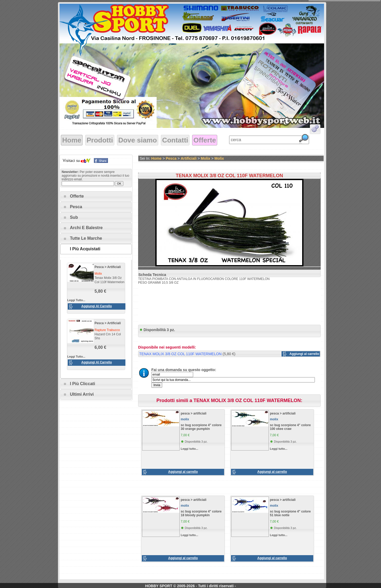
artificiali (114, 267)
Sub (74, 217)
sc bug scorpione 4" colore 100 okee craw (290, 427)
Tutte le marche (86, 238)
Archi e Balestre (86, 228)
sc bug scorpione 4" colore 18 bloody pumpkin (201, 513)
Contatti (175, 140)
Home (72, 140)
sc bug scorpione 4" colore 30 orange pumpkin (201, 427)
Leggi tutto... (76, 300)
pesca (99, 267)
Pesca (76, 207)
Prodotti (100, 140)
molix (206, 158)
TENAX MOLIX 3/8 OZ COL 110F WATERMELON (180, 354)
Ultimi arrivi (82, 394)
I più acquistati (85, 249)
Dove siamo (138, 140)
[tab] (96, 196)
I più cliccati (82, 384)
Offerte (205, 140)
